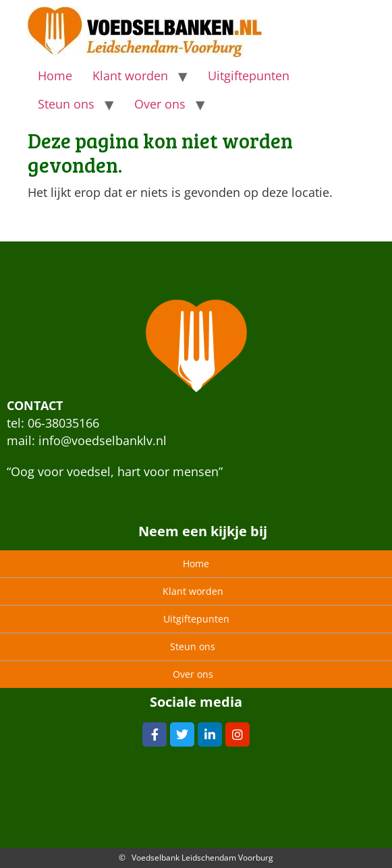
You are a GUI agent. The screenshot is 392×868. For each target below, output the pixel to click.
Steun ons (66, 104)
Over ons (160, 104)
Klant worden (130, 76)
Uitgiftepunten (249, 76)
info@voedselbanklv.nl (103, 440)
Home (55, 76)
